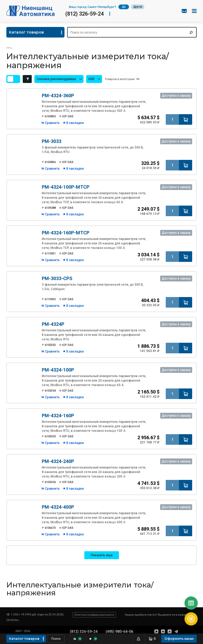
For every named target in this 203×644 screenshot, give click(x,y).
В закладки (75, 123)
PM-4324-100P (58, 370)
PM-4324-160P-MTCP (66, 233)
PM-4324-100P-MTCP (66, 187)
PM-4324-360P (58, 96)
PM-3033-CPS (57, 278)
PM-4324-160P (58, 416)
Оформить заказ (179, 639)
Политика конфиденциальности (94, 615)
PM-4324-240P (58, 461)
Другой (138, 7)
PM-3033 (52, 141)
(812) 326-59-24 (84, 14)
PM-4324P (53, 324)
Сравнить (52, 123)
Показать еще (102, 555)
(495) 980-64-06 (119, 632)
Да (124, 7)
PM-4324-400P (58, 507)
